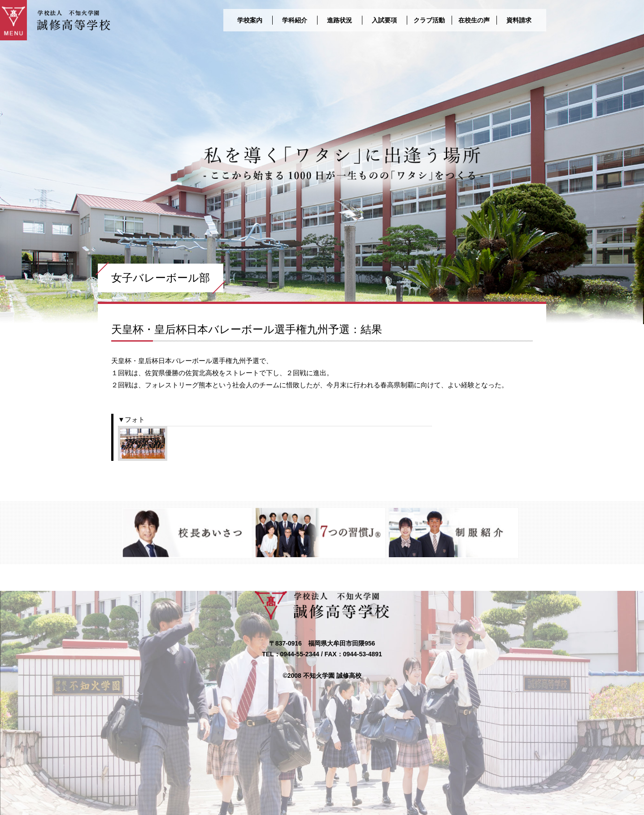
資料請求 (519, 20)
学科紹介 (295, 20)
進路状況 (339, 20)
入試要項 (384, 20)
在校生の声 (474, 20)
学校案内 (250, 20)
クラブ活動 (429, 20)
